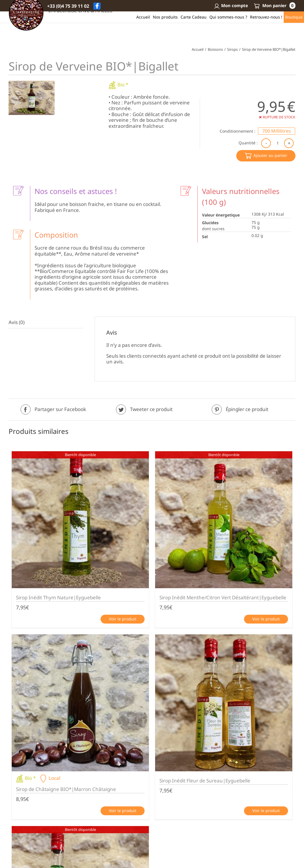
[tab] (46, 322)
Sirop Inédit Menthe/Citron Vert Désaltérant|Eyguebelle (223, 597)
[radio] (277, 131)
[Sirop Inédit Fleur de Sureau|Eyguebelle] (224, 703)
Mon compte (231, 5)
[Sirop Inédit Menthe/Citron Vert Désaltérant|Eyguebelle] (224, 520)
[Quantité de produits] (278, 143)
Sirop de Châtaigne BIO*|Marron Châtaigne (66, 789)
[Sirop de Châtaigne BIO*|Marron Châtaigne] (80, 703)
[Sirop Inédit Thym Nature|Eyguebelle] (80, 520)
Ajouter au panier (270, 155)
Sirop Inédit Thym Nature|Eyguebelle (58, 597)
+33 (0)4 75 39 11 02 (68, 6)
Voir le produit (123, 619)
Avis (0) (17, 322)
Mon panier (275, 5)
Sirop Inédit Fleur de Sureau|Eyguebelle (205, 781)
